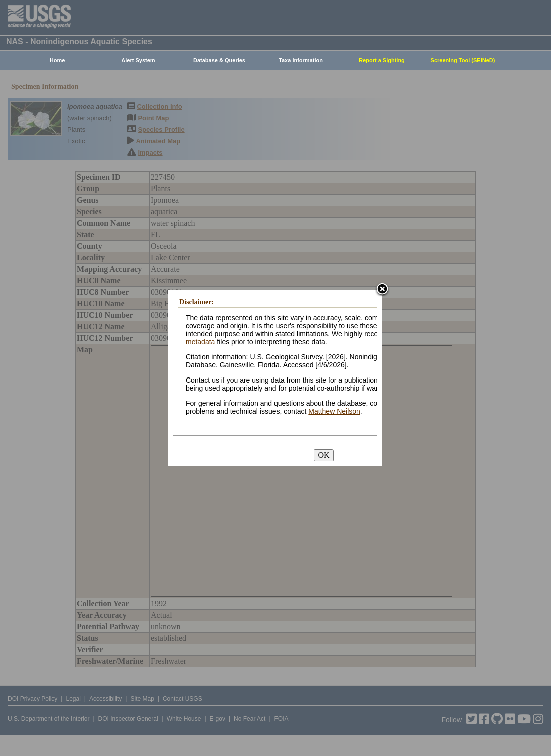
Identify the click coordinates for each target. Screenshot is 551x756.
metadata (200, 342)
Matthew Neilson (334, 411)
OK (323, 455)
